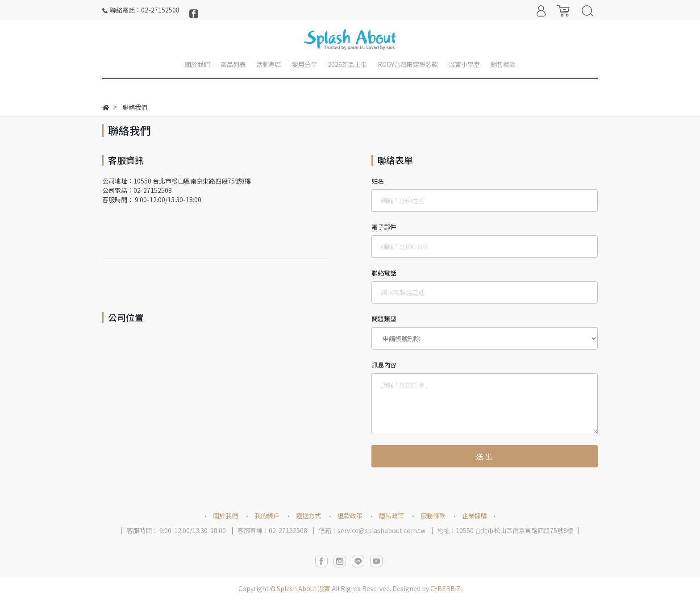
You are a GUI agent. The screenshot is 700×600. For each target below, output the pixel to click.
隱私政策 (392, 516)
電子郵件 (384, 227)
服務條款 (433, 516)
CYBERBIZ (446, 588)
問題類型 (384, 319)
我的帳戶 (267, 516)
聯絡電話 (384, 273)
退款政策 (350, 516)
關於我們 (225, 516)
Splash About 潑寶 (304, 588)
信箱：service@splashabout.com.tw (372, 530)
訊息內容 (384, 365)
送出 (485, 456)
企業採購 (475, 516)
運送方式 (308, 516)
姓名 (378, 181)
